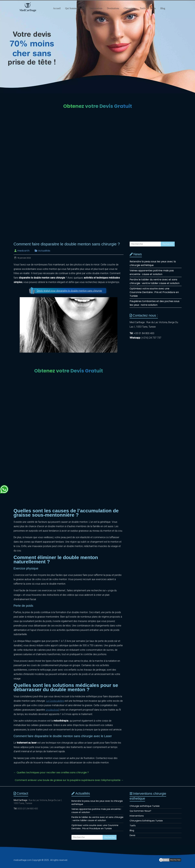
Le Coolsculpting (55, 701)
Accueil (57, 8)
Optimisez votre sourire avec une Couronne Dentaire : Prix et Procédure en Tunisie (154, 292)
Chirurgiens (130, 8)
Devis (153, 8)
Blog (163, 8)
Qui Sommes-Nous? (75, 8)
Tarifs (143, 8)
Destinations (113, 8)
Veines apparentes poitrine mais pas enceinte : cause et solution (152, 272)
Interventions (96, 8)
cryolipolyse (52, 710)
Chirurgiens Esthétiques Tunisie (146, 821)
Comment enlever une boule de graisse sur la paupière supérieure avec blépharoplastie (69, 780)
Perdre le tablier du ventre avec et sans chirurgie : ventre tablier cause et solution (155, 281)
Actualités (44, 251)
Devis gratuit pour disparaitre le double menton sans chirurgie (69, 291)
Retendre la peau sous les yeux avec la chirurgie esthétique (153, 263)
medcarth (23, 251)
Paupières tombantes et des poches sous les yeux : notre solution (155, 303)
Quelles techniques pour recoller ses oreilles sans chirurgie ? (51, 772)
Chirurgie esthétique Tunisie (145, 806)
